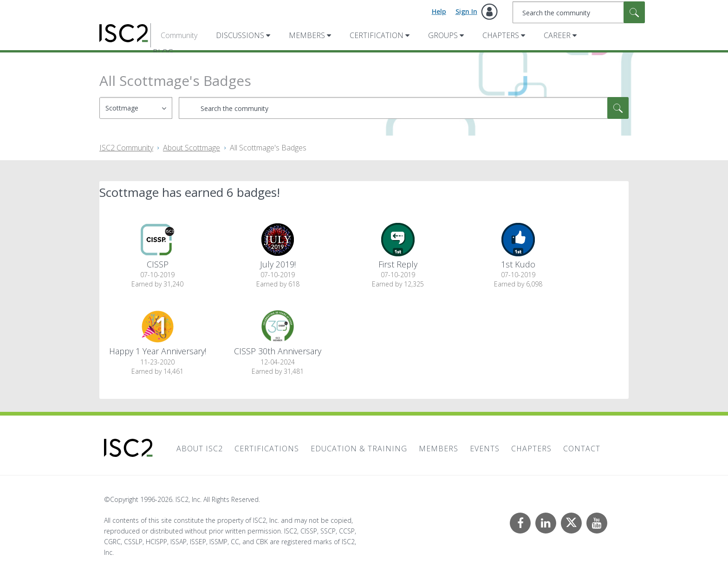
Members (307, 35)
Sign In (466, 11)
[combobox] (579, 12)
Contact (582, 449)
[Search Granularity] (136, 108)
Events (485, 449)
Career (557, 35)
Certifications (267, 449)
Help (439, 11)
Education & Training (359, 449)
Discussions (240, 35)
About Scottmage (192, 148)
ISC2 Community (126, 148)
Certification (377, 35)
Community (179, 35)
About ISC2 (200, 449)
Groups (443, 35)
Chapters (501, 35)
